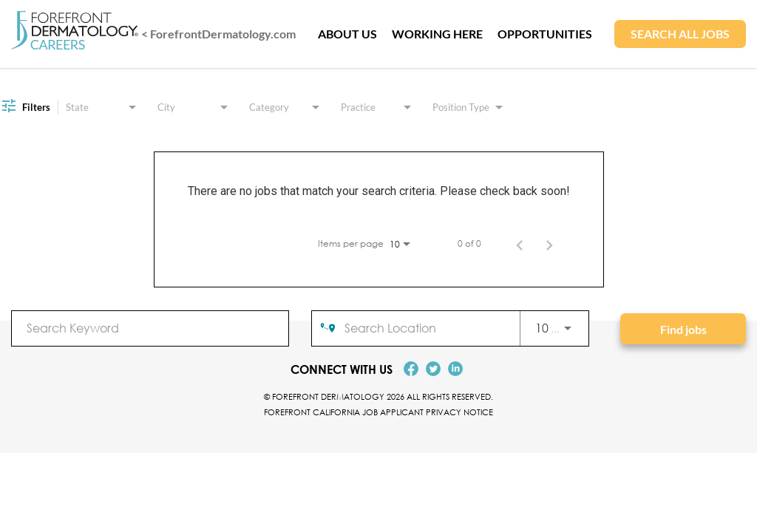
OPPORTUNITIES (545, 34)
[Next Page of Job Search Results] (549, 244)
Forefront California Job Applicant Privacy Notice (378, 412)
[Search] (683, 329)
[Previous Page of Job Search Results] (520, 244)
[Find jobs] (683, 329)
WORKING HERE (437, 34)
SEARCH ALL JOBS (680, 34)
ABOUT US (347, 34)
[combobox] (150, 328)
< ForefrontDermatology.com (218, 34)
